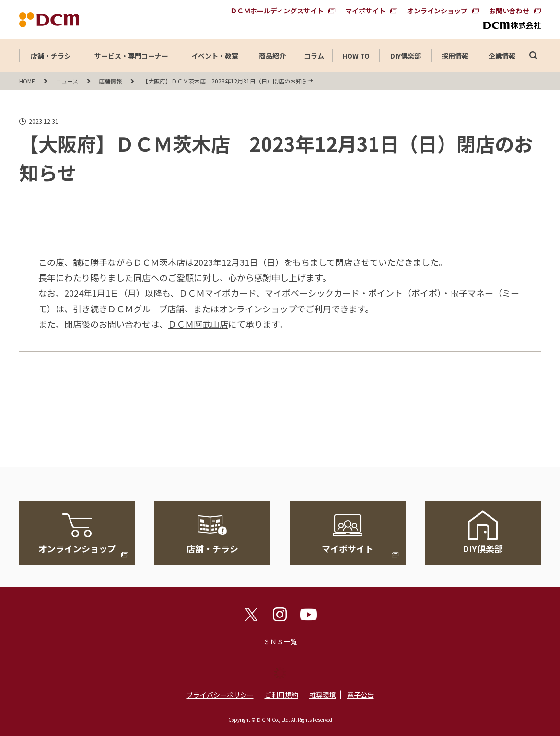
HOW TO (356, 56)
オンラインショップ (437, 11)
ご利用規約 (281, 695)
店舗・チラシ (51, 56)
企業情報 (502, 56)
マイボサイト (365, 11)
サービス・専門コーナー (131, 56)
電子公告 (361, 695)
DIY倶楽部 (406, 56)
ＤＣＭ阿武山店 (198, 324)
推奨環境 (323, 695)
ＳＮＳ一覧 (280, 641)
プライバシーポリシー (220, 695)
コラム (314, 56)
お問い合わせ (509, 11)
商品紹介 (272, 56)
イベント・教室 (215, 56)
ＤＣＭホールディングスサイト (277, 11)
